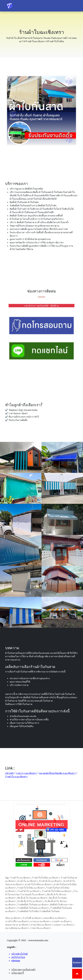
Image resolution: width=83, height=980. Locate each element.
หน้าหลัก (10, 773)
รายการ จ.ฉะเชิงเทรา (26, 773)
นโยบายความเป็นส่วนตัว (23, 969)
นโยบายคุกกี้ (18, 973)
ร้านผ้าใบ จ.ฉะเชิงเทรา (16, 776)
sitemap (16, 961)
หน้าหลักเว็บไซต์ (19, 954)
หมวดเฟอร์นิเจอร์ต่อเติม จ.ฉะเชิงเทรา (57, 773)
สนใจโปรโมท (18, 957)
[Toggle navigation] (72, 6)
